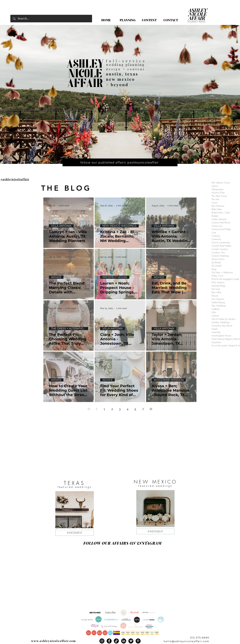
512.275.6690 (200, 638)
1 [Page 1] (104, 409)
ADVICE (56, 277)
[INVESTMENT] (75, 533)
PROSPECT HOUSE (115, 277)
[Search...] (51, 19)
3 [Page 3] (120, 409)
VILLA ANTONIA (61, 226)
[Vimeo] (131, 641)
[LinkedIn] (124, 641)
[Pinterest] (138, 641)
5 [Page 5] (135, 409)
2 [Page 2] (112, 409)
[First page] (89, 409)
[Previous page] (97, 409)
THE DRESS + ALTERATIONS (69, 329)
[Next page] (143, 409)
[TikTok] (116, 641)
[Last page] (151, 409)
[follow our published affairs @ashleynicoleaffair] (120, 162)
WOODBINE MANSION (169, 380)
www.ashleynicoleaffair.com (54, 641)
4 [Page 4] (128, 409)
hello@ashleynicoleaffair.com (187, 641)
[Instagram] (102, 641)
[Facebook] (109, 641)
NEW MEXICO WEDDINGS (119, 226)
